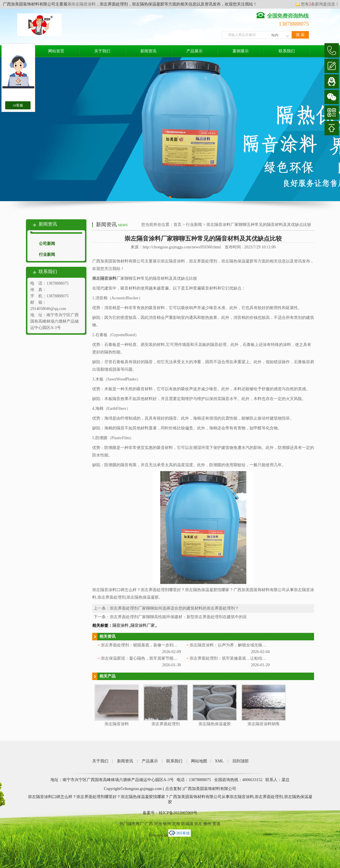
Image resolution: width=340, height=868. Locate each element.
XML (219, 761)
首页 (177, 225)
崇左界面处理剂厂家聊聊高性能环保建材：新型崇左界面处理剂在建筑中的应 (178, 617)
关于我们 (102, 51)
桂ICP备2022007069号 (178, 813)
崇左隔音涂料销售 (264, 724)
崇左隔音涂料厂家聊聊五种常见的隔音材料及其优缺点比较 (259, 225)
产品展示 (194, 51)
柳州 (207, 824)
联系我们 (287, 51)
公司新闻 (47, 244)
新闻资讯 (148, 51)
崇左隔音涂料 (84, 4)
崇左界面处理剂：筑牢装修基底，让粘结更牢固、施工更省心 (244, 658)
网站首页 (56, 51)
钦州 (167, 824)
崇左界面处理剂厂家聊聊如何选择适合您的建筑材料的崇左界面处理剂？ (174, 608)
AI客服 (18, 105)
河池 (158, 824)
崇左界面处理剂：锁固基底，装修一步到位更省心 (145, 645)
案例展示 (241, 51)
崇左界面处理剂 (166, 724)
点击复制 (173, 789)
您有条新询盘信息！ (317, 4)
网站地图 (199, 761)
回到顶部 (241, 761)
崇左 (198, 824)
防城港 (187, 824)
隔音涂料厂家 (143, 626)
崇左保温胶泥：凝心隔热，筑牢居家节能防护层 (143, 658)
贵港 (216, 824)
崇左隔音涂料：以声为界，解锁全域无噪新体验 (232, 645)
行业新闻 (47, 255)
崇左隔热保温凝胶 (215, 724)
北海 (176, 824)
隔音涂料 (120, 626)
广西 (149, 824)
